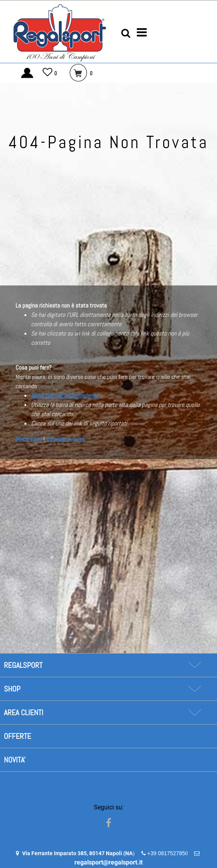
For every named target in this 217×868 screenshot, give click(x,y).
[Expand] (194, 665)
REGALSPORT (23, 665)
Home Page (29, 439)
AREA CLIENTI (24, 712)
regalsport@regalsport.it (108, 862)
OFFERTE (17, 736)
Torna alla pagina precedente (65, 395)
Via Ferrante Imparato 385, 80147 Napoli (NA (77, 853)
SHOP (12, 689)
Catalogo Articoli (65, 439)
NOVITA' (15, 760)
